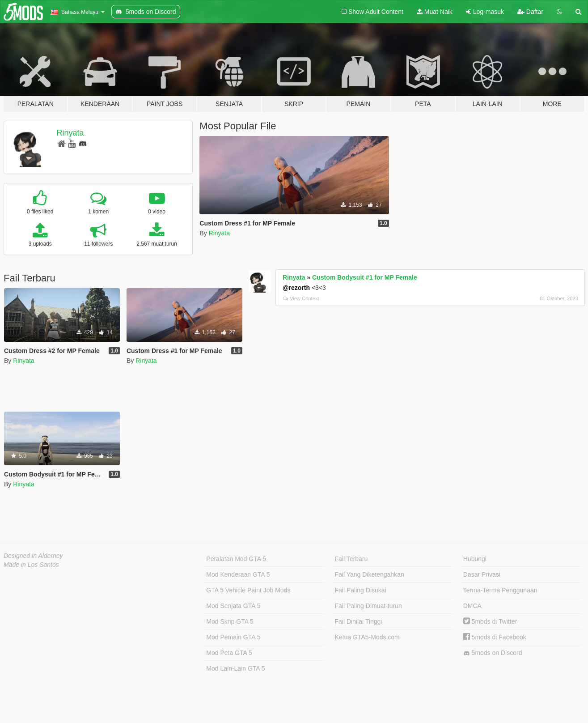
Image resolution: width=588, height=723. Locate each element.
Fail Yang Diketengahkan (370, 574)
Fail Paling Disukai (361, 590)
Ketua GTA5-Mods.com (367, 637)
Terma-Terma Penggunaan (500, 590)
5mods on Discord (493, 653)
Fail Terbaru (351, 559)
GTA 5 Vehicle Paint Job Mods (248, 590)
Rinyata (70, 133)
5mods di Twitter (490, 621)
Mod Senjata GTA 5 (233, 606)
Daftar (530, 12)
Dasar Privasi (482, 574)
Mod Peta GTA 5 (229, 653)
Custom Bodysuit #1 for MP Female (365, 277)
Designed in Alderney (33, 556)
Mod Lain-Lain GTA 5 (235, 668)
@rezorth (296, 288)
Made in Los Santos (31, 565)
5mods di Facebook (495, 637)
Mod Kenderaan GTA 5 (238, 574)
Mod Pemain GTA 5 (233, 637)
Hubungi (475, 559)
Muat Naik (435, 12)
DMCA (472, 606)
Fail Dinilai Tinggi (359, 621)
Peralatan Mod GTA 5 (236, 559)
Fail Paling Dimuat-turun (368, 606)
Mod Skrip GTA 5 (230, 621)
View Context (301, 298)
